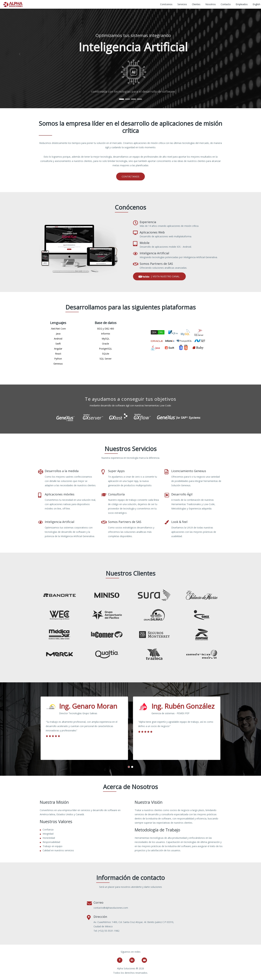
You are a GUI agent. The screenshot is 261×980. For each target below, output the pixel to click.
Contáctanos (130, 177)
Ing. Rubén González (183, 706)
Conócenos (166, 4)
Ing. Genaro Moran (88, 706)
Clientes (196, 4)
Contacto (226, 4)
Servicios (182, 4)
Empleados (242, 4)
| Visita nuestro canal (159, 276)
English (256, 4)
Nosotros (211, 4)
